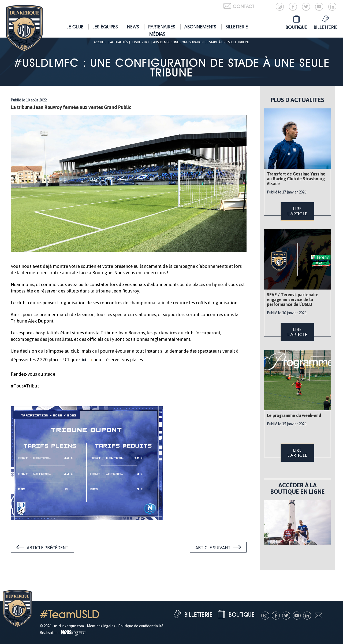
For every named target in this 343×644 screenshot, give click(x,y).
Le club (75, 27)
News (133, 27)
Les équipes (105, 27)
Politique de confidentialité (141, 626)
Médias (157, 34)
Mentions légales (101, 626)
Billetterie (237, 27)
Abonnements (200, 27)
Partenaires (162, 27)
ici (84, 360)
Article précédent (48, 548)
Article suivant (213, 548)
